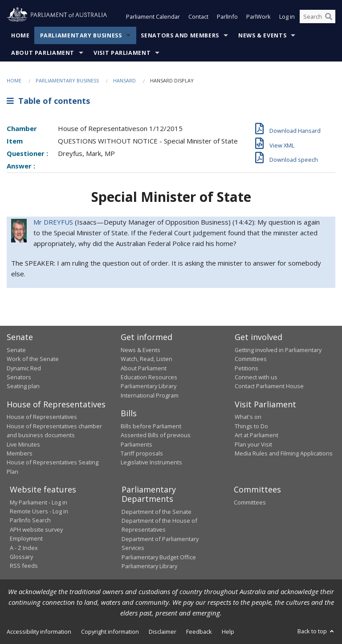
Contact (198, 17)
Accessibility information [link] (39, 632)
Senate (16, 350)
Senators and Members (180, 35)
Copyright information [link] (110, 632)
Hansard (124, 80)
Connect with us (256, 377)
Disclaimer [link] (163, 632)
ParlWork (259, 17)
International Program (150, 395)
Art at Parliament (256, 435)
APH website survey (36, 529)
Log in (287, 17)
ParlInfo (227, 17)
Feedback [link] (199, 632)
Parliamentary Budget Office (159, 557)
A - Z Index (24, 548)
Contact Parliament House (269, 386)
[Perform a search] (329, 17)
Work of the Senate (33, 359)
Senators (19, 377)
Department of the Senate (157, 512)
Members (20, 453)
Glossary (21, 557)
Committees (250, 502)
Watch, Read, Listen (147, 359)
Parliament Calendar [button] (153, 17)
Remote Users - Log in (39, 511)
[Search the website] (318, 17)
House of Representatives (42, 417)
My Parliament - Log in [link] (39, 502)
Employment (26, 539)
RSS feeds (24, 566)
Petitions (246, 368)
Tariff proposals (142, 453)
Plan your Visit (253, 444)
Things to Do (251, 426)
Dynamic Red (24, 368)
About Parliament (43, 53)
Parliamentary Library (149, 386)
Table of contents (48, 101)
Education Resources (149, 377)
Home (20, 35)
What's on (248, 417)
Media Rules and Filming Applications (284, 453)
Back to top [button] (316, 632)
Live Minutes (23, 444)
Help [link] (228, 632)
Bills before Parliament (151, 426)
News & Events (262, 35)
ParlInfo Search (30, 521)
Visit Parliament (122, 53)
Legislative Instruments (151, 463)
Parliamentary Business (81, 35)
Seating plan (23, 386)
